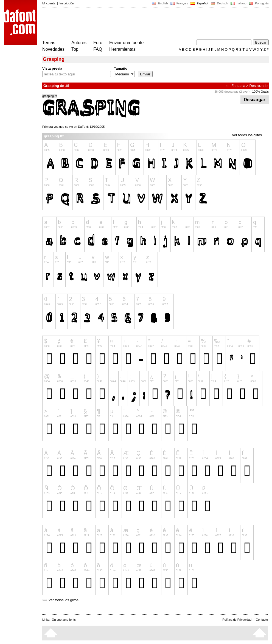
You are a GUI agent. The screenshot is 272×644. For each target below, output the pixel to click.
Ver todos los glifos (247, 135)
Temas (49, 43)
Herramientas (122, 49)
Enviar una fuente (126, 43)
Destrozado (259, 86)
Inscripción (67, 3)
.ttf (67, 86)
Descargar (255, 100)
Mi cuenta (49, 3)
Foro (98, 43)
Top (75, 49)
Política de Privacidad (237, 620)
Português (258, 3)
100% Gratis (260, 92)
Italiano (239, 3)
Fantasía (238, 86)
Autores (79, 43)
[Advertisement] (142, 24)
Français (179, 3)
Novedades (53, 49)
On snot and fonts (64, 620)
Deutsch (219, 3)
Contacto (262, 620)
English (160, 3)
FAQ (98, 49)
